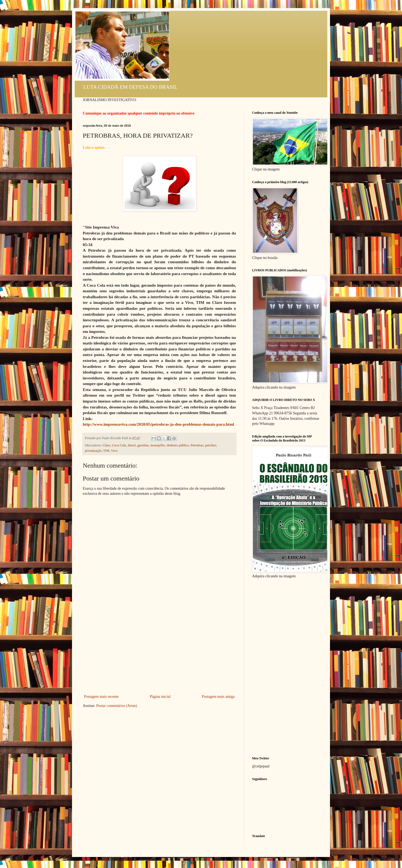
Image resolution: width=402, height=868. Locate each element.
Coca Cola (119, 445)
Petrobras (197, 445)
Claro (106, 445)
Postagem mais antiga (218, 697)
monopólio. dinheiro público (170, 445)
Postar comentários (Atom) (117, 706)
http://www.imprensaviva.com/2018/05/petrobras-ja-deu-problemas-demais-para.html (158, 424)
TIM (106, 451)
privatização (93, 451)
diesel (132, 445)
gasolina (143, 445)
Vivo (114, 451)
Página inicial (160, 697)
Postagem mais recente (101, 697)
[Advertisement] (159, 653)
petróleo (211, 445)
